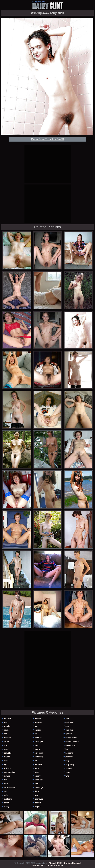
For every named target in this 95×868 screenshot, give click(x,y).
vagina (38, 807)
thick (37, 791)
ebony (37, 749)
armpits (7, 726)
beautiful (8, 753)
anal (6, 722)
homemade (70, 745)
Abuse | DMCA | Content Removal (65, 863)
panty (6, 803)
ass (5, 734)
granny (69, 734)
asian (6, 730)
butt (36, 726)
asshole (7, 738)
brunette (38, 722)
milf (5, 780)
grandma (69, 730)
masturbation (10, 772)
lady (67, 761)
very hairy (70, 764)
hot (67, 749)
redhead (38, 764)
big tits (7, 757)
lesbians (7, 768)
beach (6, 749)
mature (7, 776)
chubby (38, 730)
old (5, 791)
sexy (37, 772)
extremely (39, 757)
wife (67, 776)
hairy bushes (71, 738)
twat (36, 795)
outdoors (8, 799)
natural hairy (9, 787)
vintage (69, 768)
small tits (39, 780)
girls (67, 726)
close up (38, 738)
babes (6, 741)
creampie (39, 741)
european (39, 753)
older (6, 795)
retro (37, 768)
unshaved (39, 799)
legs (6, 764)
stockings (39, 787)
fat (36, 761)
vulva (68, 772)
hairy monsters (72, 741)
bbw (6, 745)
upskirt (38, 803)
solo (37, 784)
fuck (67, 718)
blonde (38, 718)
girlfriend (69, 722)
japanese (69, 757)
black (6, 761)
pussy (6, 807)
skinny (38, 776)
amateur (7, 718)
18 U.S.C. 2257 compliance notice (48, 865)
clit (36, 734)
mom (6, 784)
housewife (70, 753)
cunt (37, 745)
